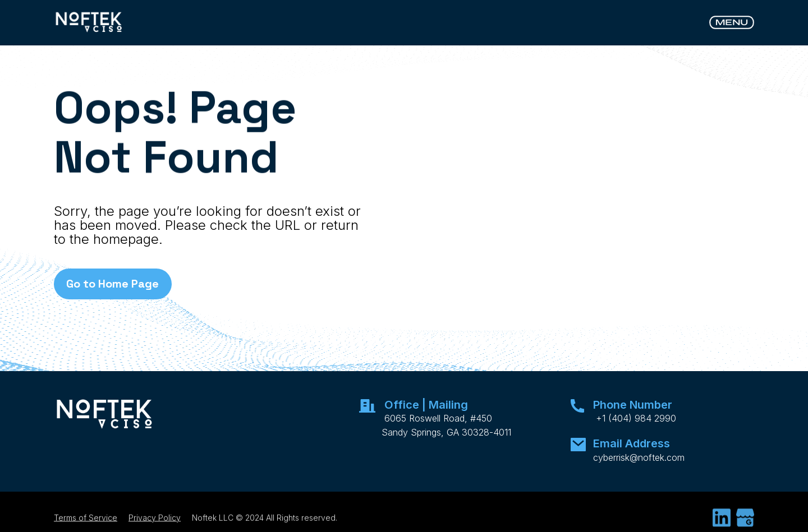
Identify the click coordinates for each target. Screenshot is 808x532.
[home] (89, 23)
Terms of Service (86, 523)
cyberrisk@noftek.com (639, 457)
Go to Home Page (113, 284)
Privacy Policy (155, 523)
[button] (732, 23)
